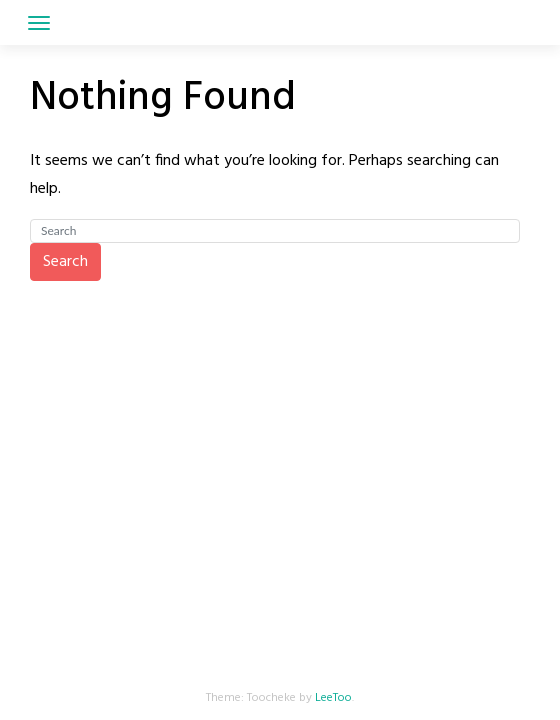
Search (65, 262)
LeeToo (333, 698)
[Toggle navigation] (39, 23)
